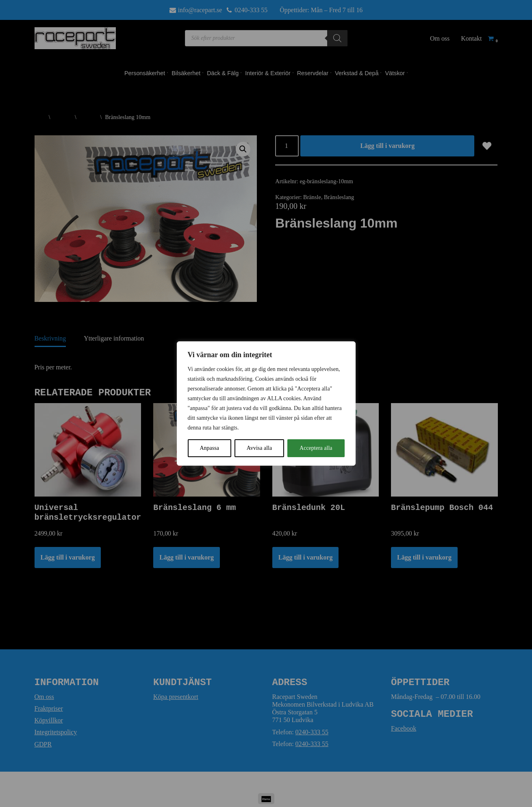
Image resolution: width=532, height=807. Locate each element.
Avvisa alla (259, 448)
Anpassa (209, 448)
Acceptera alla (316, 448)
